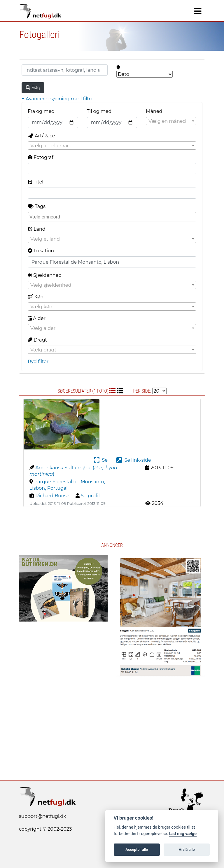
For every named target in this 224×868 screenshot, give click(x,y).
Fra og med (41, 111)
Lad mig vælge (183, 834)
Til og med (99, 111)
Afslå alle (187, 849)
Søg (33, 88)
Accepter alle (137, 849)
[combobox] (171, 121)
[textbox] (171, 121)
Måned (154, 111)
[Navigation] (198, 11)
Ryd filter (38, 362)
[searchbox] (113, 216)
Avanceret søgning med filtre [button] (58, 99)
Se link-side (134, 460)
